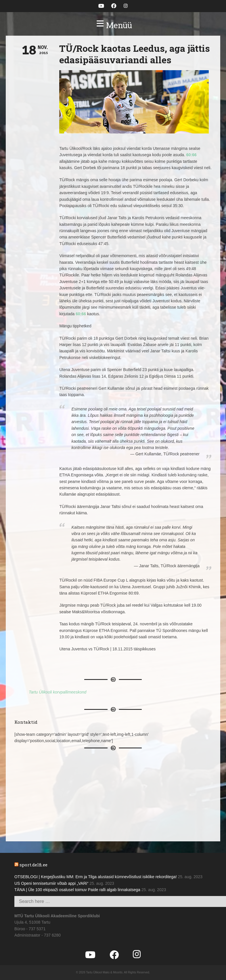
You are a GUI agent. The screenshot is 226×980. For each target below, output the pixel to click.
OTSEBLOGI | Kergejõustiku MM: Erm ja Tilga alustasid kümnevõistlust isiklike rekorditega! (96, 877)
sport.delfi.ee (33, 865)
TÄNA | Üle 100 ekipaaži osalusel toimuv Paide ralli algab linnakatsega (77, 890)
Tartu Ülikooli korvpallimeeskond (58, 692)
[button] (113, 25)
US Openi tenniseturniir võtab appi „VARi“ (51, 883)
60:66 (191, 155)
